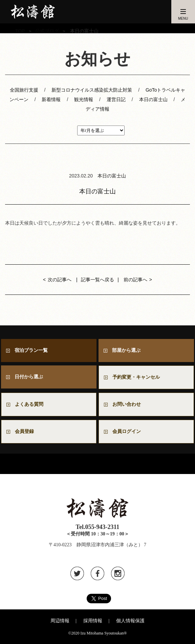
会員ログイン (127, 431)
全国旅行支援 (24, 90)
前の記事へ (135, 280)
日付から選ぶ (29, 377)
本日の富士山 (153, 99)
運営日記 (116, 99)
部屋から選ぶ (126, 350)
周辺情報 (60, 621)
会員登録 (24, 431)
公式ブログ (47, 31)
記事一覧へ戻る (97, 280)
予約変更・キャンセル (136, 377)
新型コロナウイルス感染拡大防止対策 (92, 90)
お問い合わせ (129, 404)
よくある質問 (29, 404)
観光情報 (84, 99)
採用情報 (93, 621)
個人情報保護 (130, 621)
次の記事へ (60, 280)
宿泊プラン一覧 (31, 350)
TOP (20, 31)
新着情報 (51, 99)
